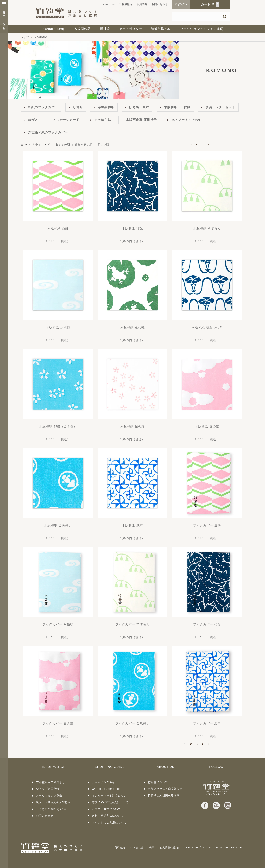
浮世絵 (105, 29)
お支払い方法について (106, 809)
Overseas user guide (106, 789)
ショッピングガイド (105, 782)
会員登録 (142, 4)
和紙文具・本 (161, 29)
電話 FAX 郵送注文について (110, 802)
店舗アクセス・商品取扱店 (165, 789)
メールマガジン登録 (49, 796)
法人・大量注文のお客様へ (53, 802)
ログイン (181, 4)
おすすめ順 (63, 144)
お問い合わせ (160, 4)
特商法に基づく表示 (142, 848)
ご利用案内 (126, 4)
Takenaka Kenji (53, 29)
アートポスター (131, 29)
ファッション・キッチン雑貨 (202, 29)
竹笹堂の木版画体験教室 (164, 796)
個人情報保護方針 (170, 848)
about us (109, 4)
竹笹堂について (158, 782)
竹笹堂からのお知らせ (51, 782)
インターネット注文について (111, 796)
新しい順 (103, 144)
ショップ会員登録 (48, 789)
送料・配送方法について (108, 816)
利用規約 (120, 848)
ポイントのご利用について (109, 822)
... (215, 144)
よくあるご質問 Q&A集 (51, 809)
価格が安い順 (84, 144)
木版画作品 (82, 29)
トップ (25, 37)
